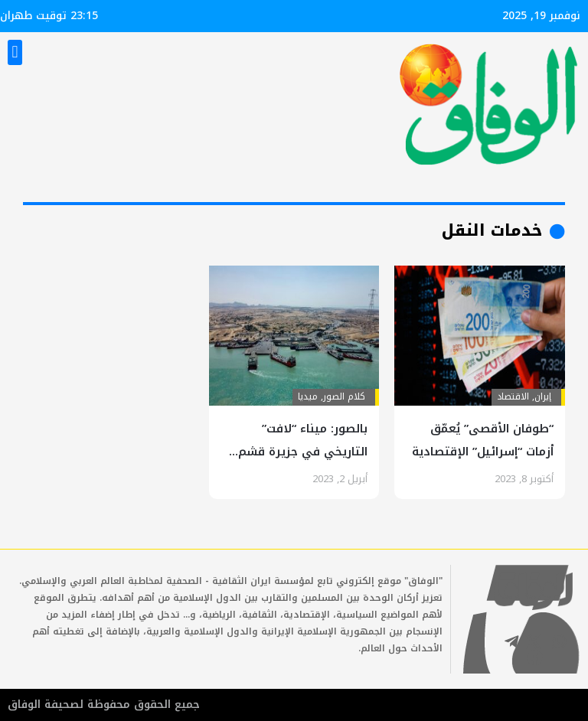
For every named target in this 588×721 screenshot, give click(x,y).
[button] (15, 52)
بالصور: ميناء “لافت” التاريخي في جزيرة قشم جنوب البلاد (303, 452)
